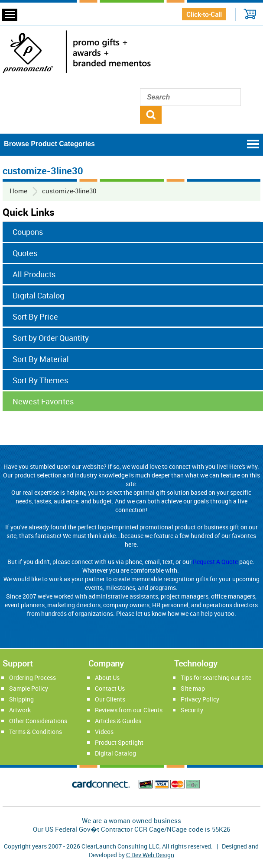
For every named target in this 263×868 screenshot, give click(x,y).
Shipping (21, 699)
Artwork (20, 710)
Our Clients (110, 699)
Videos (104, 732)
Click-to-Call (204, 14)
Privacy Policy (200, 699)
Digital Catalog (115, 753)
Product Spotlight (119, 742)
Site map (193, 688)
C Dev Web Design (150, 855)
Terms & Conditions (36, 732)
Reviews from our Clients (129, 710)
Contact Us (110, 688)
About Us (107, 677)
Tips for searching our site (216, 677)
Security (192, 710)
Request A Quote (215, 562)
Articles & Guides (118, 721)
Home (18, 191)
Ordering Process (32, 677)
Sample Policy (29, 688)
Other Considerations (38, 721)
